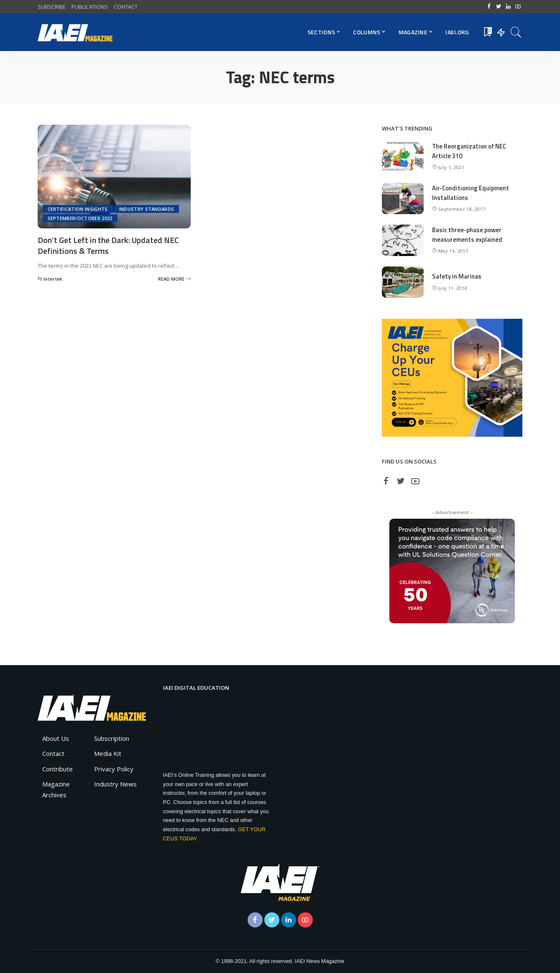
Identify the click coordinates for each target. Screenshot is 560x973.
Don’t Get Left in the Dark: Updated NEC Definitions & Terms (108, 245)
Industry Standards (147, 209)
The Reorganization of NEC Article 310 (469, 151)
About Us (56, 738)
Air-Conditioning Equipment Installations (471, 193)
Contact (53, 753)
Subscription (112, 738)
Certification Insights (78, 209)
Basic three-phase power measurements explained (467, 235)
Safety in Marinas (457, 276)
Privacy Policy (114, 769)
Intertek (53, 278)
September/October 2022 (80, 218)
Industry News (115, 784)
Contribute (58, 769)
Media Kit (108, 753)
